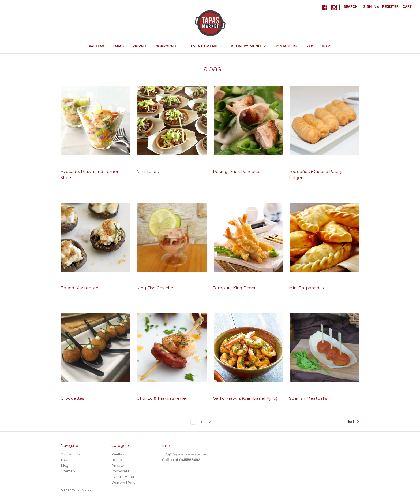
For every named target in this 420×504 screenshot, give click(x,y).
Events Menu (207, 46)
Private (140, 46)
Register (390, 7)
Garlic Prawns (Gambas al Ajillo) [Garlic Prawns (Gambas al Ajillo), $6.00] (245, 398)
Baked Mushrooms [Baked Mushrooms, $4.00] (80, 288)
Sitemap (68, 471)
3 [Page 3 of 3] (210, 421)
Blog (327, 46)
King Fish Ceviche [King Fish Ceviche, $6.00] (155, 288)
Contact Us (285, 46)
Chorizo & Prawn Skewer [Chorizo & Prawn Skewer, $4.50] (162, 398)
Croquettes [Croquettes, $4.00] (72, 398)
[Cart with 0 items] (407, 7)
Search (350, 7)
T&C (309, 46)
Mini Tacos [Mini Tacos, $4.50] (148, 171)
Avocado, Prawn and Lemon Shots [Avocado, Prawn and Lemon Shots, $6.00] (90, 175)
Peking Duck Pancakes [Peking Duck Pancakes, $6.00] (237, 171)
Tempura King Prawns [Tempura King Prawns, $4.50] (236, 288)
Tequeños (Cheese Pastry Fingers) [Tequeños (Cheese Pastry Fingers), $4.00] (316, 175)
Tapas (118, 46)
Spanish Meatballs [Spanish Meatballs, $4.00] (308, 398)
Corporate (169, 46)
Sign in (370, 7)
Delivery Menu (248, 46)
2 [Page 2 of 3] (202, 421)
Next (353, 422)
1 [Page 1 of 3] (193, 421)
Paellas (96, 46)
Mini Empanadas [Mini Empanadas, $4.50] (306, 288)
